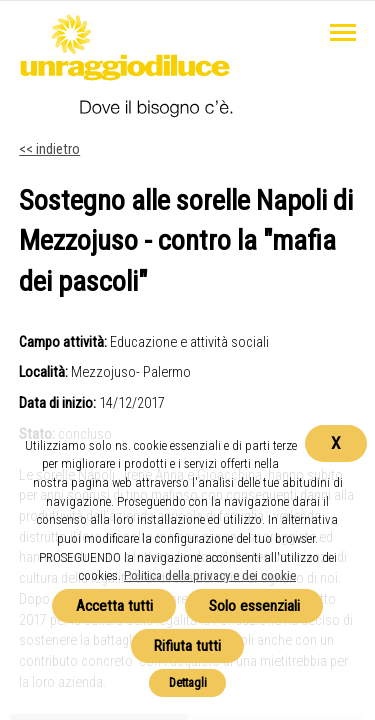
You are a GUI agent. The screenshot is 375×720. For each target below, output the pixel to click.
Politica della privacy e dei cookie (210, 575)
